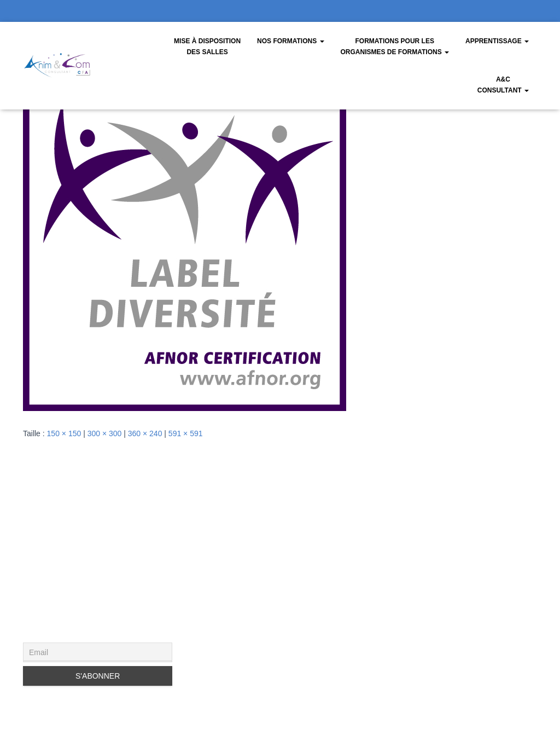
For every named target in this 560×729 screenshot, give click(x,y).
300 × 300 (105, 433)
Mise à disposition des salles (207, 47)
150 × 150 (64, 433)
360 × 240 (145, 433)
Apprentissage (497, 41)
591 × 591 (186, 433)
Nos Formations (290, 41)
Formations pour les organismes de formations (395, 47)
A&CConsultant (503, 85)
